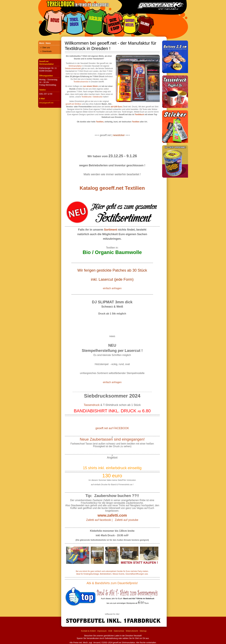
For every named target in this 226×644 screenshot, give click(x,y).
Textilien (100, 122)
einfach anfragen (112, 288)
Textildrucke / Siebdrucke (92, 97)
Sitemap (143, 631)
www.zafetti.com (112, 515)
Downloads (47, 51)
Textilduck (139, 115)
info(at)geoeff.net (46, 103)
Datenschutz (119, 631)
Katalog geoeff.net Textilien (112, 188)
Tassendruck (92, 405)
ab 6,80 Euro (116, 107)
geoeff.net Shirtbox (74, 104)
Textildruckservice (81, 82)
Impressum (102, 631)
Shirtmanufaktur (75, 66)
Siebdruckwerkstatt (73, 68)
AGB (110, 631)
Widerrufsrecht (132, 631)
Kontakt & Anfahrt (88, 631)
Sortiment (111, 230)
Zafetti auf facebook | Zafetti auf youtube (112, 520)
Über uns (46, 48)
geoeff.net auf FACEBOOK (112, 428)
